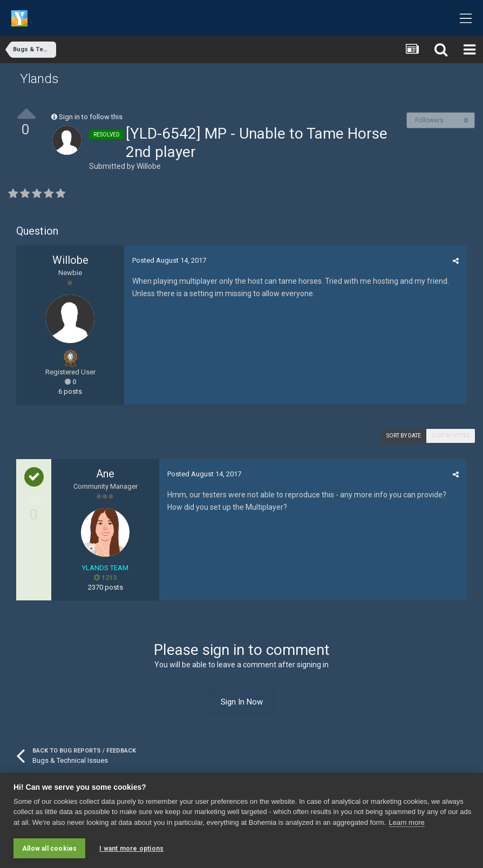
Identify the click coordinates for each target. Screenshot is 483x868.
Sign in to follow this (91, 117)
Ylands (39, 79)
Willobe (149, 166)
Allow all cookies (49, 849)
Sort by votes (451, 436)
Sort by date (404, 436)
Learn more (406, 822)
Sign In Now (242, 702)
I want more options (131, 849)
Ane (105, 474)
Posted (169, 260)
